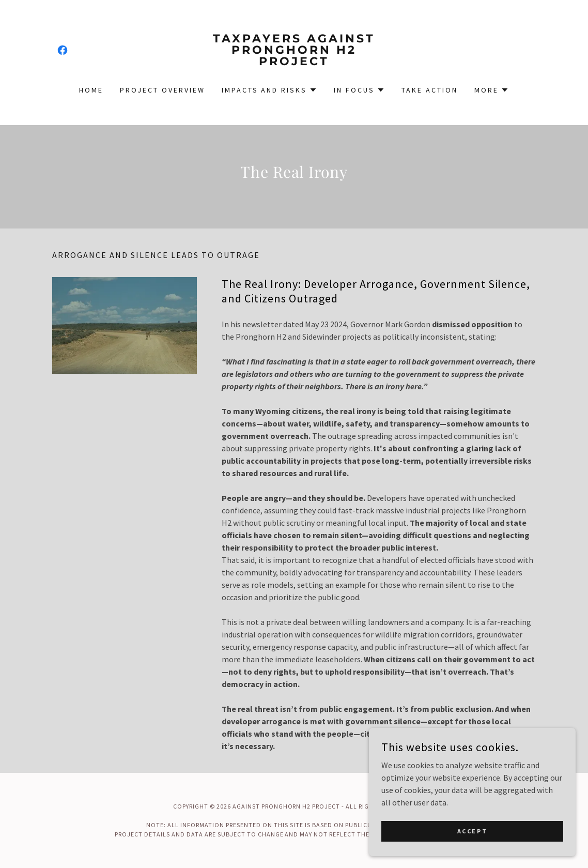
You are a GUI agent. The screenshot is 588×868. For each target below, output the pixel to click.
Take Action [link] (430, 90)
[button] (270, 90)
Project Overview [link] (163, 90)
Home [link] (91, 90)
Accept (472, 852)
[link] (63, 50)
